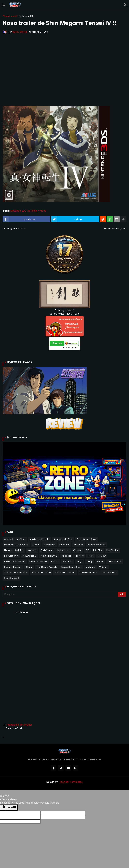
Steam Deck (114, 561)
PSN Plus (98, 550)
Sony (90, 561)
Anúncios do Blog (63, 539)
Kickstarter (49, 545)
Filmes (36, 545)
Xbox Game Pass (89, 573)
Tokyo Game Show (71, 567)
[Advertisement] (64, 642)
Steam (100, 561)
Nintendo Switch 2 (14, 550)
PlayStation (113, 550)
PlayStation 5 (29, 556)
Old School (63, 550)
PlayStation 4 (11, 556)
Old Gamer (47, 550)
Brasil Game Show (87, 539)
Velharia (90, 567)
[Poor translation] (12, 807)
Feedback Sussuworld (16, 545)
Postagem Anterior (15, 229)
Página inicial (10, 16)
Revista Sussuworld (15, 561)
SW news (68, 561)
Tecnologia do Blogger (17, 725)
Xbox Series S (109, 573)
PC (88, 550)
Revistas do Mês (38, 561)
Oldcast (78, 550)
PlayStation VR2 (49, 556)
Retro (91, 556)
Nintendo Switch (97, 545)
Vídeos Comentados (16, 573)
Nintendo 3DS (26, 16)
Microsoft (64, 545)
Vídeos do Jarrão (41, 573)
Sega (80, 561)
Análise (21, 539)
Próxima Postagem (114, 229)
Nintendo (79, 545)
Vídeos (42, 211)
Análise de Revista (39, 539)
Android (9, 539)
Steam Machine (13, 567)
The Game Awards (47, 567)
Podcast (66, 556)
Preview (79, 556)
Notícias (32, 211)
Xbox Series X (12, 578)
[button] (4, 5)
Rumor (55, 561)
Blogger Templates (72, 782)
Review (102, 556)
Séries (29, 567)
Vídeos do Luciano (65, 573)
